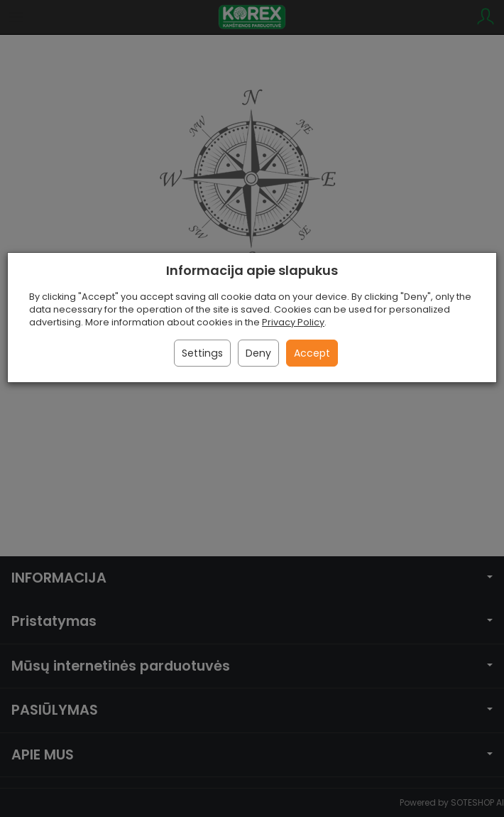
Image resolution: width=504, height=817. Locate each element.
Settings (202, 353)
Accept (312, 353)
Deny (258, 353)
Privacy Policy (293, 322)
